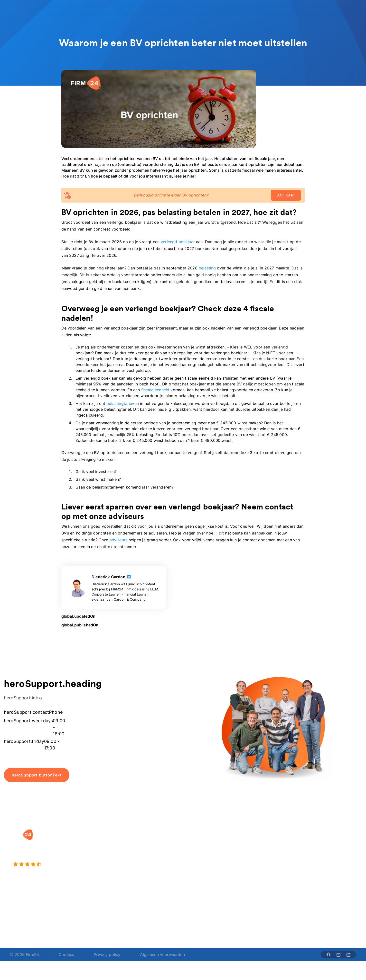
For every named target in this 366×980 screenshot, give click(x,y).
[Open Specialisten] (138, 10)
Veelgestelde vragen (328, 851)
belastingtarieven (123, 403)
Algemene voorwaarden (162, 954)
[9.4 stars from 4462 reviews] (66, 864)
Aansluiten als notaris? (269, 861)
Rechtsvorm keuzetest (209, 842)
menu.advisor (280, 10)
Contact (317, 871)
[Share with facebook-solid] (328, 954)
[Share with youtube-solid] (338, 954)
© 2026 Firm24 (24, 954)
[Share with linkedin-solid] (348, 954)
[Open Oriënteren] (172, 10)
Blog (314, 842)
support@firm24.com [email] (210, 921)
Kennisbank (320, 861)
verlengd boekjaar (178, 242)
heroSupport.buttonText (37, 775)
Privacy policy (107, 954)
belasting (207, 268)
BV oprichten (139, 842)
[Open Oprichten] (59, 10)
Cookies (66, 954)
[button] (150, 832)
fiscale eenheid (155, 390)
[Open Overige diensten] (98, 10)
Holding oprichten (144, 851)
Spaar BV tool (201, 861)
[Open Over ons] (203, 10)
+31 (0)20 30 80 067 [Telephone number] (150, 921)
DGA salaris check (205, 851)
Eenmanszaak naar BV (148, 861)
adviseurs (118, 540)
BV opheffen (139, 871)
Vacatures (258, 851)
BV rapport (198, 871)
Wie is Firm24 (261, 842)
